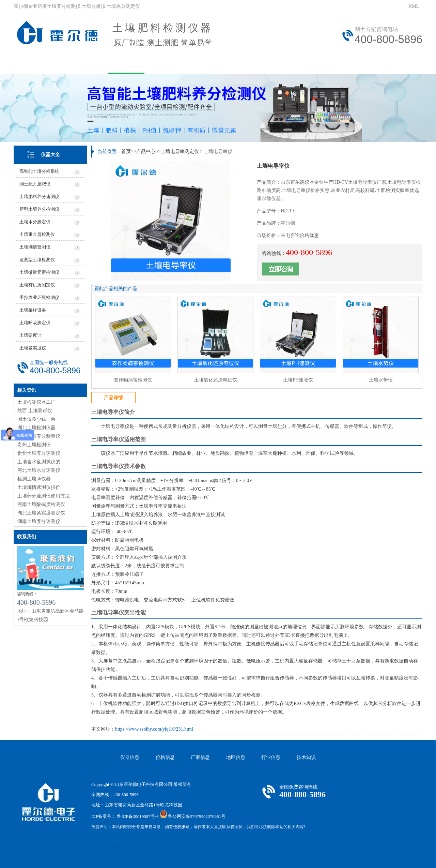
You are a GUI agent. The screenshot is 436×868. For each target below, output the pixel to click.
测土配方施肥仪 (35, 184)
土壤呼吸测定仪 (35, 323)
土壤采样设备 (33, 310)
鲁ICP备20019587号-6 (138, 816)
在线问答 (306, 64)
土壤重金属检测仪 (37, 234)
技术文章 (261, 64)
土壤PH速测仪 (298, 380)
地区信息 (236, 757)
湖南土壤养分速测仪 (39, 521)
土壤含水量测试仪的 (39, 462)
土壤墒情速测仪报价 (39, 487)
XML (414, 6)
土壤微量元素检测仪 (39, 272)
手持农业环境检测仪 (39, 297)
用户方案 (171, 64)
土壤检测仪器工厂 (36, 402)
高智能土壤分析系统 (39, 171)
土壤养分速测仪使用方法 (44, 496)
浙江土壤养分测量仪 (39, 436)
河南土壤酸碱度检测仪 (41, 504)
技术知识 (306, 757)
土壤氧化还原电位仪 (216, 380)
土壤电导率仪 (108, 412)
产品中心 (126, 64)
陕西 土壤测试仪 (35, 411)
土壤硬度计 (30, 335)
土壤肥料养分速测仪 (39, 197)
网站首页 (36, 64)
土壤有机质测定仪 (37, 285)
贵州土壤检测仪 (34, 445)
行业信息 (271, 757)
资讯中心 (216, 64)
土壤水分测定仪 (35, 222)
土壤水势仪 (381, 380)
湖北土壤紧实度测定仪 (41, 513)
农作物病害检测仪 (133, 380)
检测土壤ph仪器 (34, 479)
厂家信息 (200, 757)
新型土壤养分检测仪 (39, 209)
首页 (126, 152)
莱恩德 (118, 847)
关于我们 (81, 64)
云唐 (106, 847)
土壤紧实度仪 (33, 348)
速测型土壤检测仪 (37, 260)
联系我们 (351, 64)
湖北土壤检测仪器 (36, 428)
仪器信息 (130, 757)
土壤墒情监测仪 (35, 247)
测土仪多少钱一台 (36, 419)
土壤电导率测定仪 (180, 152)
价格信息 (165, 757)
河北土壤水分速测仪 (39, 470)
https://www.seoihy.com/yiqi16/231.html (154, 729)
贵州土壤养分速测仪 (39, 453)
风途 (96, 847)
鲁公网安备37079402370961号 (197, 816)
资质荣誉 (396, 64)
